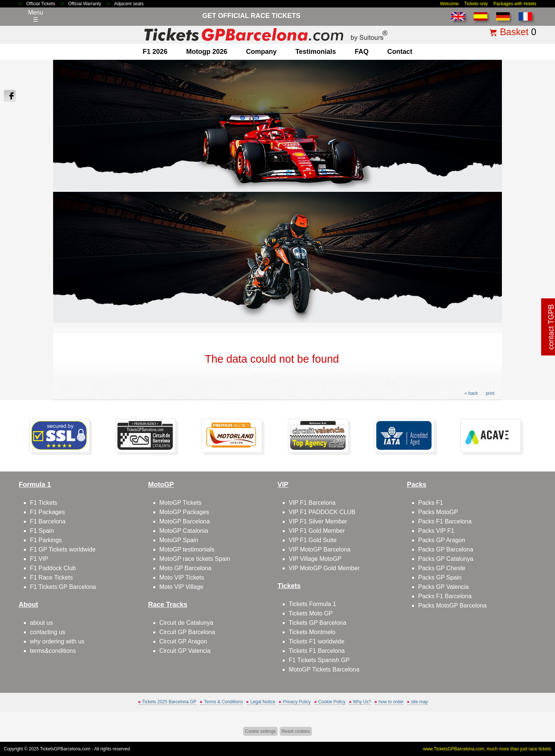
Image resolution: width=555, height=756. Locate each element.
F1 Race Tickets (51, 577)
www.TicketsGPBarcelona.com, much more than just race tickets (487, 749)
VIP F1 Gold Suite (313, 540)
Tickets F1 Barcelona (317, 651)
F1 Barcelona (48, 521)
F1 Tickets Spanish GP (319, 660)
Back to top (532, 722)
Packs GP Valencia (443, 587)
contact (400, 52)
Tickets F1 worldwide (317, 641)
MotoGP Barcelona (185, 521)
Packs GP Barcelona (446, 549)
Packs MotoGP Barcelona (452, 606)
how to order (391, 702)
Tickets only (476, 4)
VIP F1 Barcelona (312, 503)
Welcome (450, 4)
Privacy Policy (297, 702)
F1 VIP (39, 559)
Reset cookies (296, 731)
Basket (514, 32)
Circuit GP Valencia (185, 651)
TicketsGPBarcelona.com (65, 749)
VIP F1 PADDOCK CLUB (322, 512)
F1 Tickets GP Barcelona (63, 587)
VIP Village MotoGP (315, 559)
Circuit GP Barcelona (187, 632)
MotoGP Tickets (180, 503)
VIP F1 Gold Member (317, 531)
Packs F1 (431, 503)
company (261, 52)
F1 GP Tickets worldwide (63, 549)
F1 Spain (42, 531)
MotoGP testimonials (187, 549)
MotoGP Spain (179, 540)
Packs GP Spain (440, 577)
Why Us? (362, 702)
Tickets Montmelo (312, 632)
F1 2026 (155, 52)
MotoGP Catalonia (184, 531)
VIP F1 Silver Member (318, 521)
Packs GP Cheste (442, 568)
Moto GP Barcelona (185, 568)
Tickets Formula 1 (312, 604)
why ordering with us (57, 641)
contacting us (47, 632)
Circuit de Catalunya (186, 623)
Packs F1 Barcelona (445, 521)
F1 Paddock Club (53, 568)
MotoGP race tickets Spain (195, 559)
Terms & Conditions (223, 702)
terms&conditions (53, 651)
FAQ (361, 52)
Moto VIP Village (181, 587)
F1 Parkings (46, 540)
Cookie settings (260, 731)
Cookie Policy (332, 702)
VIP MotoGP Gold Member (324, 568)
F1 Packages (47, 512)
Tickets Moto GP (311, 613)
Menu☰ (36, 16)
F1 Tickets (44, 503)
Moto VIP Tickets (182, 577)
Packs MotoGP (438, 512)
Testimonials (316, 52)
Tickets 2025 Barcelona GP (169, 702)
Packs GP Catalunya (446, 559)
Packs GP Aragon (442, 540)
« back (471, 393)
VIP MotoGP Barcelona (320, 549)
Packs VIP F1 (436, 531)
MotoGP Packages (184, 512)
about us (41, 623)
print (490, 393)
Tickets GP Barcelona (318, 623)
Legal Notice (263, 702)
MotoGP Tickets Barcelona (324, 669)
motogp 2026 (207, 52)
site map (419, 702)
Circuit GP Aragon (183, 641)
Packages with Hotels (515, 4)
